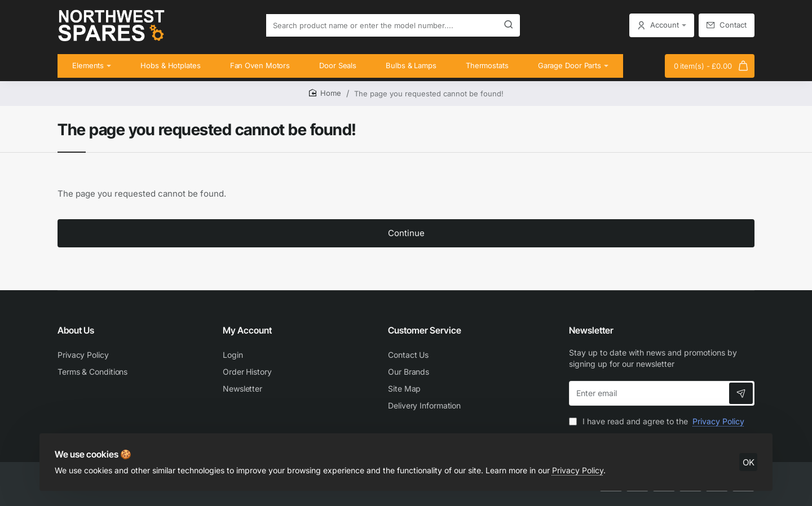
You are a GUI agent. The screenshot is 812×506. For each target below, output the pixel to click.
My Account (247, 330)
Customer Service (425, 330)
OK (746, 456)
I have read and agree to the (658, 421)
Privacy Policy (581, 464)
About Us (76, 330)
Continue (406, 242)
